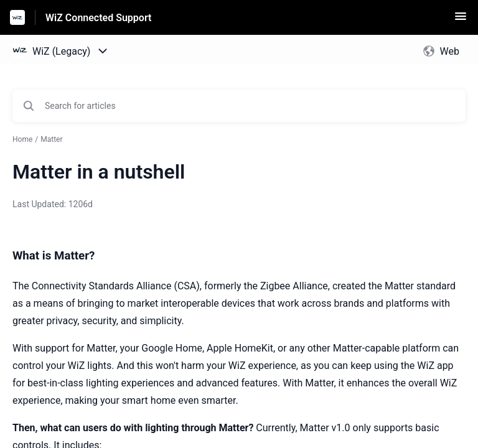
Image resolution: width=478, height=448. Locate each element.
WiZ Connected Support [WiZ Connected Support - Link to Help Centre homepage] (98, 18)
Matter (51, 139)
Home (22, 139)
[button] (461, 20)
